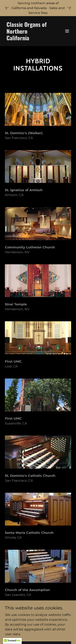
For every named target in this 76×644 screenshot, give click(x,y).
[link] (28, 39)
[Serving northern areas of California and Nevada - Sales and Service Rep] (38, 8)
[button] (67, 31)
